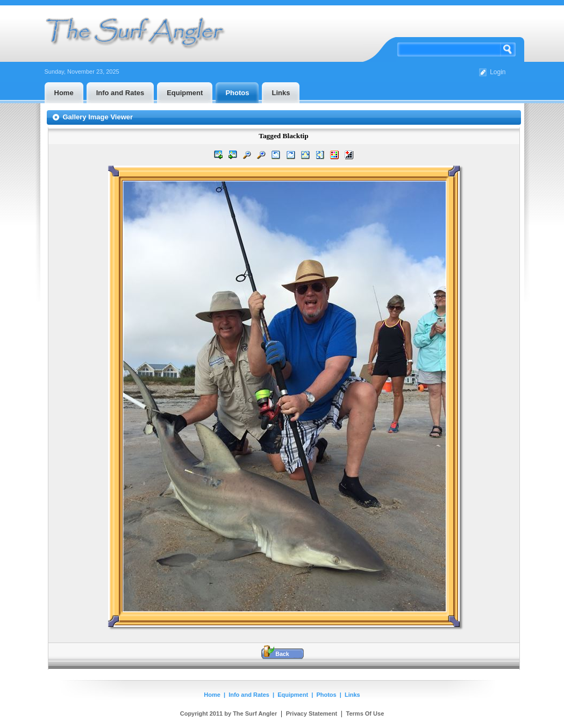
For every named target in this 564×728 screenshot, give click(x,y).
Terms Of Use (365, 713)
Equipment (293, 695)
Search (508, 49)
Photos (326, 695)
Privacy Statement (312, 713)
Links (352, 695)
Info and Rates (249, 695)
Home (212, 695)
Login (498, 72)
